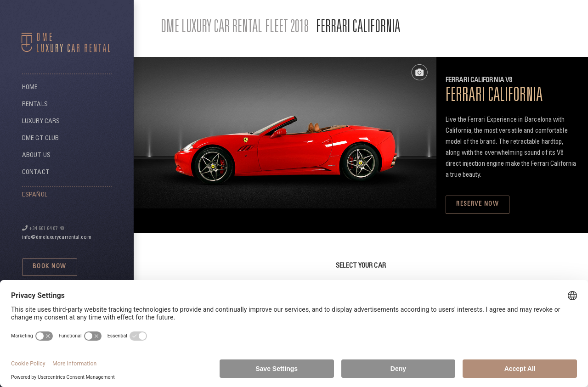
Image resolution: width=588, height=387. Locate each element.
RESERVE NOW (478, 205)
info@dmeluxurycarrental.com (57, 237)
